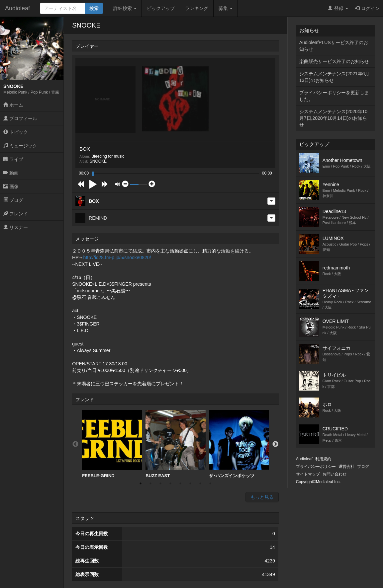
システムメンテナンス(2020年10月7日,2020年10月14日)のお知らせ (333, 118)
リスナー (16, 227)
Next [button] (275, 444)
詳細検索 (125, 8)
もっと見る (262, 497)
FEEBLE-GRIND (112, 444)
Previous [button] (75, 444)
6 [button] (190, 483)
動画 (11, 173)
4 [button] (170, 483)
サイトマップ (308, 474)
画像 (11, 186)
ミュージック (20, 146)
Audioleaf (17, 8)
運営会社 (346, 467)
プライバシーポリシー (316, 467)
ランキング (197, 8)
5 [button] (180, 483)
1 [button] (141, 483)
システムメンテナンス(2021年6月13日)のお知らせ (335, 77)
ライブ (13, 159)
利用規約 (323, 459)
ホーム (13, 105)
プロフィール (20, 118)
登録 (338, 8)
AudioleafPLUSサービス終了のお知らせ (334, 46)
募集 (226, 8)
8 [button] (210, 483)
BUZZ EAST (176, 444)
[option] (112, 444)
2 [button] (150, 483)
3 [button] (160, 483)
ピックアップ (161, 8)
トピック (16, 132)
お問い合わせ (335, 474)
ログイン (367, 8)
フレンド (16, 214)
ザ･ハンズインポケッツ (239, 444)
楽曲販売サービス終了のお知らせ (334, 61)
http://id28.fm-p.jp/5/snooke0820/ (117, 257)
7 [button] (200, 483)
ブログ (13, 200)
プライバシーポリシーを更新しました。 (334, 96)
